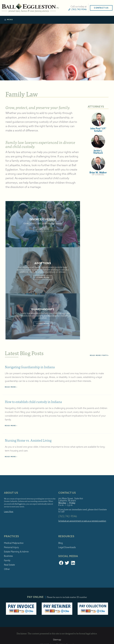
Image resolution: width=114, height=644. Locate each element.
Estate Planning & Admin (16, 552)
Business (8, 556)
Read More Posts (100, 355)
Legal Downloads (67, 547)
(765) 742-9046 (77, 9)
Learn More (43, 229)
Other (7, 569)
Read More (11, 387)
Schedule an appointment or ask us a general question (82, 521)
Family (7, 560)
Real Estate (9, 565)
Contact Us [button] (101, 8)
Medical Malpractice (14, 543)
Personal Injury (11, 547)
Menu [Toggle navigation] (9, 20)
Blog (61, 543)
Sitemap (57, 640)
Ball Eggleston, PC (30, 8)
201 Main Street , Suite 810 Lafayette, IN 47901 (71, 499)
